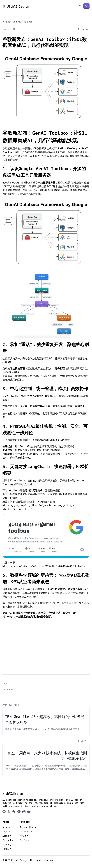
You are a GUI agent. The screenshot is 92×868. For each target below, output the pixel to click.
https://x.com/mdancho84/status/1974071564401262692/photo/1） (44, 566)
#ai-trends (8, 689)
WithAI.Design (16, 7)
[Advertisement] (46, 645)
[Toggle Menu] (80, 6)
